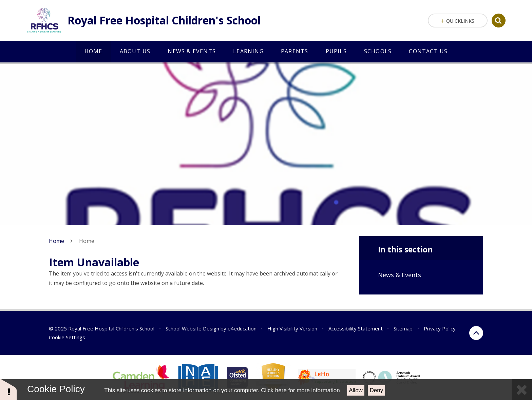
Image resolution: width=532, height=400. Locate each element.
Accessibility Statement (356, 328)
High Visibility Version (292, 328)
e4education (242, 328)
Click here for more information (300, 390)
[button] (8, 389)
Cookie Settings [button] (67, 337)
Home (56, 241)
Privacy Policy (440, 328)
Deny (377, 390)
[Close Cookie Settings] (522, 390)
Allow (356, 390)
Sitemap (403, 328)
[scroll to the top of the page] (476, 333)
